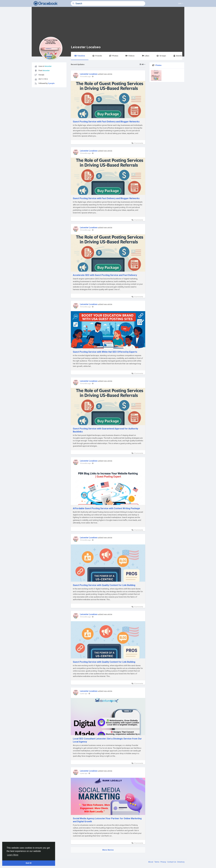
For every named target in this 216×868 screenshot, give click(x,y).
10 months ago (85, 77)
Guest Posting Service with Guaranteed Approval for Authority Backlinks (105, 430)
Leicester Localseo (86, 47)
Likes (145, 56)
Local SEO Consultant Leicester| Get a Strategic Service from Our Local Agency (107, 740)
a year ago (84, 694)
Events (178, 56)
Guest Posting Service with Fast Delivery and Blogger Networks (106, 122)
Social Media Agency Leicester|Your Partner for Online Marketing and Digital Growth (107, 820)
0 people (51, 83)
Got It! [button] (29, 863)
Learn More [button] (13, 855)
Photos (114, 56)
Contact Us (172, 862)
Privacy (163, 862)
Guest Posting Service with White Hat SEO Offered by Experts (105, 352)
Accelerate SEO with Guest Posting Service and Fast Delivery (105, 275)
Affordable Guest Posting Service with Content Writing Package (106, 508)
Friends (97, 56)
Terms (157, 862)
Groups (161, 56)
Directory (181, 862)
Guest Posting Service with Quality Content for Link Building (104, 585)
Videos (130, 56)
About (151, 862)
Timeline (80, 56)
